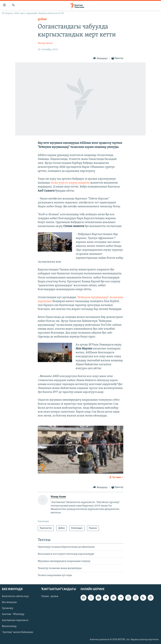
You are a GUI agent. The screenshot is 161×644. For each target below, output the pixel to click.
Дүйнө (42, 20)
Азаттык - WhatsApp (13, 614)
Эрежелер (8, 608)
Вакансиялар (9, 626)
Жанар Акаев (45, 43)
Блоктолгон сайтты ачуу (15, 596)
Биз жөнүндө (9, 602)
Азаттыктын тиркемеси (15, 620)
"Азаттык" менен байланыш (17, 632)
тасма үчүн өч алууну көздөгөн (70, 183)
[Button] (100, 58)
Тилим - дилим (50, 596)
